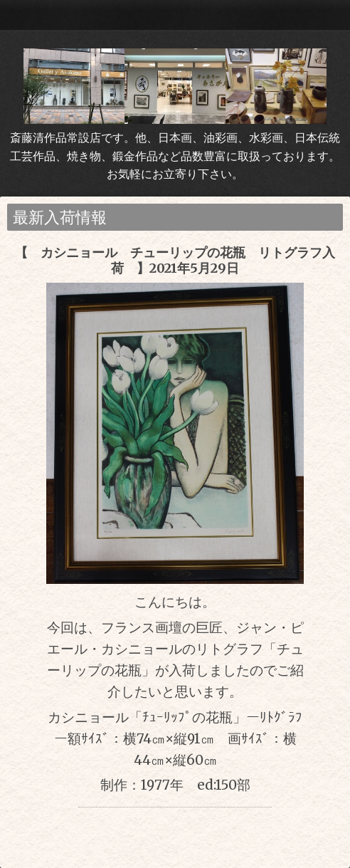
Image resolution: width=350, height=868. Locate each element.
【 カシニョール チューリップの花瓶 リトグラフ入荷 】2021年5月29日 (175, 260)
